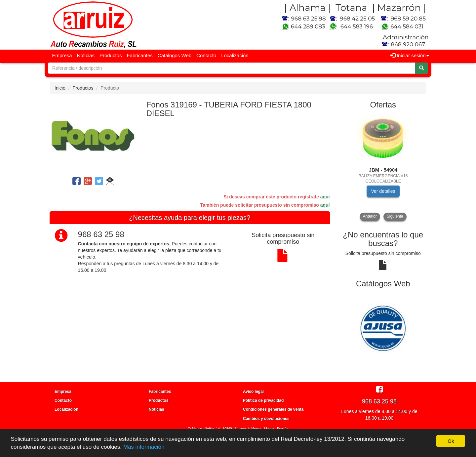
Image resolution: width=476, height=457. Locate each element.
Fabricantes (139, 55)
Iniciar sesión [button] (410, 55)
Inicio (60, 88)
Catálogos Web (175, 55)
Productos (111, 55)
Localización (235, 55)
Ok (451, 441)
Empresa (62, 55)
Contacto (206, 55)
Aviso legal (253, 392)
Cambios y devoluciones (266, 419)
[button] (110, 182)
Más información (144, 447)
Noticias (86, 55)
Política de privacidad (263, 400)
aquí (325, 197)
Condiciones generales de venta (273, 409)
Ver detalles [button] (383, 191)
